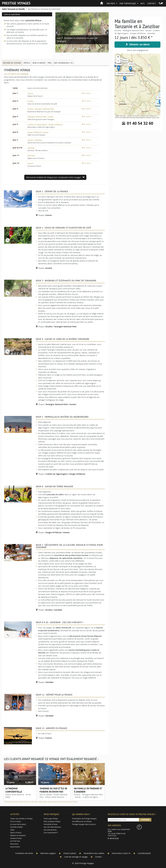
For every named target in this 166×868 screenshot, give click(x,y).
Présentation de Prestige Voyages (84, 819)
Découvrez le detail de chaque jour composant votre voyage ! (55, 177)
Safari (12, 830)
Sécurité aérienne (50, 830)
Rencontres (14, 844)
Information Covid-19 (121, 853)
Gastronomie (15, 847)
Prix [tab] (50, 63)
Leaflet (117, 116)
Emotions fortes (16, 838)
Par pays (111, 3)
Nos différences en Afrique (82, 821)
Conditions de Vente (24, 853)
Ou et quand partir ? (51, 833)
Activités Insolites (17, 827)
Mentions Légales (48, 853)
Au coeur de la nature (18, 824)
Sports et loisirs (16, 833)
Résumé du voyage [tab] (12, 63)
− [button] (118, 61)
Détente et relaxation (18, 835)
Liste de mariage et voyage (76, 857)
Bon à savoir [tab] (39, 63)
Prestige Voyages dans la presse (84, 824)
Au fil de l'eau (15, 841)
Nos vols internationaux (52, 827)
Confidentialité (144, 853)
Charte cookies (70, 853)
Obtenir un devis (137, 44)
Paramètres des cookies (94, 853)
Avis (142, 3)
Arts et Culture (16, 821)
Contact (152, 3)
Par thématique (128, 3)
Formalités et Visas (51, 824)
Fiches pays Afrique (51, 819)
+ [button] (118, 57)
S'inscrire (145, 820)
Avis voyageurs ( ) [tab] (64, 63)
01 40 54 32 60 (140, 123)
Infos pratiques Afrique (52, 821)
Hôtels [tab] (27, 63)
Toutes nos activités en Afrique (21, 819)
